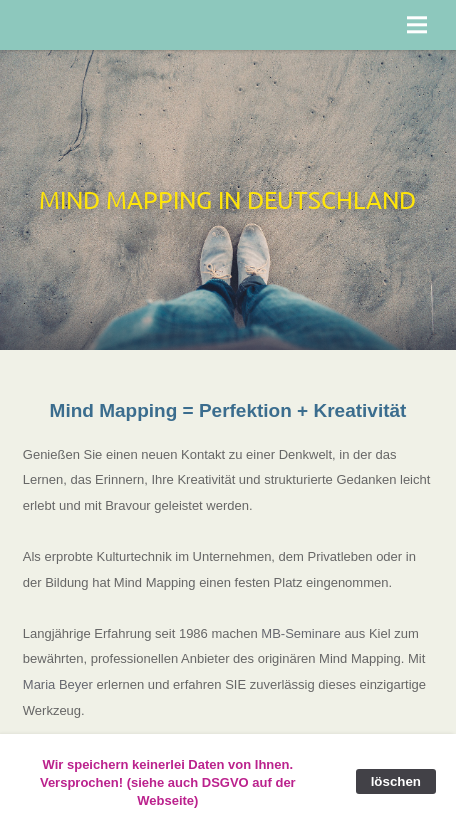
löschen (396, 781)
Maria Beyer (58, 684)
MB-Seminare (300, 633)
